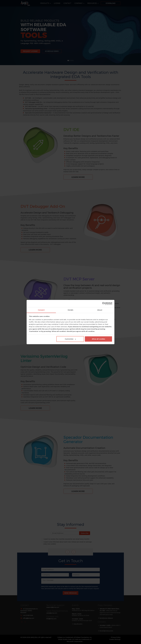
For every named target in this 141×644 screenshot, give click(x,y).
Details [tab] (71, 310)
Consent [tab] (41, 310)
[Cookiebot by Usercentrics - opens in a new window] (104, 304)
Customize (70, 339)
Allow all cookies (98, 339)
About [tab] (100, 310)
